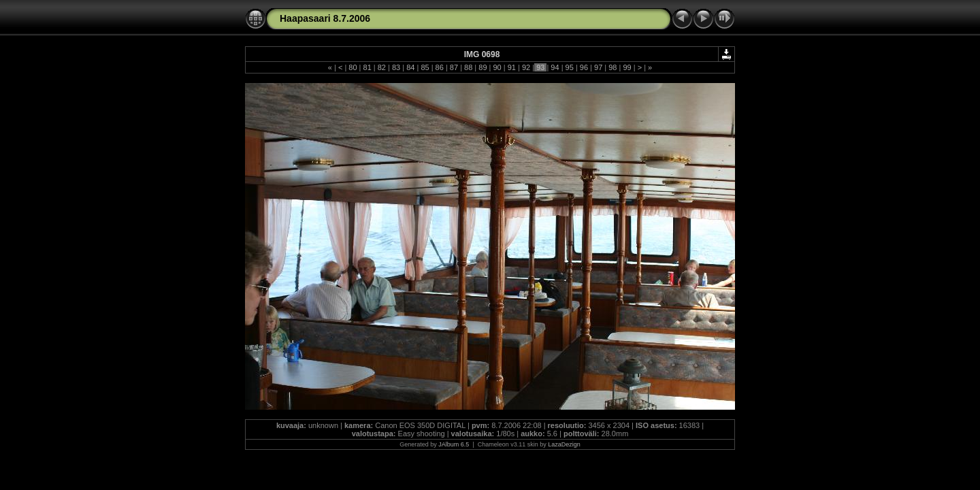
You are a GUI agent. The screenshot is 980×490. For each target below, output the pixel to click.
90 (497, 67)
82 (382, 67)
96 (584, 67)
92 (526, 67)
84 (410, 67)
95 (570, 67)
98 (612, 67)
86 (440, 67)
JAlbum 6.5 (454, 444)
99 (627, 67)
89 (483, 67)
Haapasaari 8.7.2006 (325, 18)
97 (598, 67)
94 (555, 67)
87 (454, 67)
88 (468, 67)
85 (425, 67)
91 (512, 67)
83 (396, 67)
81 (367, 67)
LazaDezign (564, 444)
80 (353, 67)
